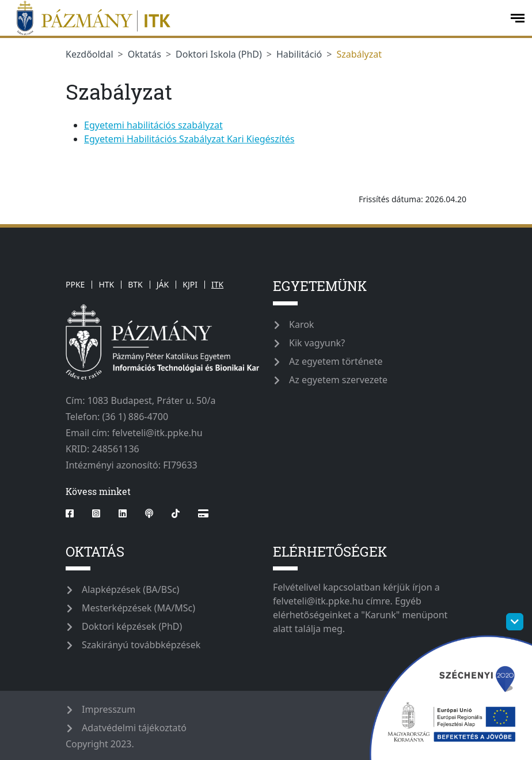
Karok (301, 324)
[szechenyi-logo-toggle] (515, 622)
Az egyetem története (336, 361)
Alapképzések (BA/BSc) (130, 589)
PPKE (75, 284)
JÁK (163, 284)
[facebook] (74, 513)
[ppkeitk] (254, 18)
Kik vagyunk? (317, 343)
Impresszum (109, 709)
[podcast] (149, 513)
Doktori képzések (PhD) (132, 626)
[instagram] (96, 513)
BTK (135, 284)
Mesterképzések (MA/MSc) (138, 608)
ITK (217, 284)
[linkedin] (123, 513)
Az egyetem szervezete (338, 380)
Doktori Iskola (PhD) (219, 54)
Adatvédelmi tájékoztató (134, 728)
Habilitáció (299, 54)
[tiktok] (176, 513)
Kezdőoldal (90, 54)
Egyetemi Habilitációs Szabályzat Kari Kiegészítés (189, 139)
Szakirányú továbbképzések (141, 645)
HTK (106, 284)
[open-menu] (518, 18)
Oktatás (145, 54)
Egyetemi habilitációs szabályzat (153, 125)
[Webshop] (203, 513)
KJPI (190, 284)
